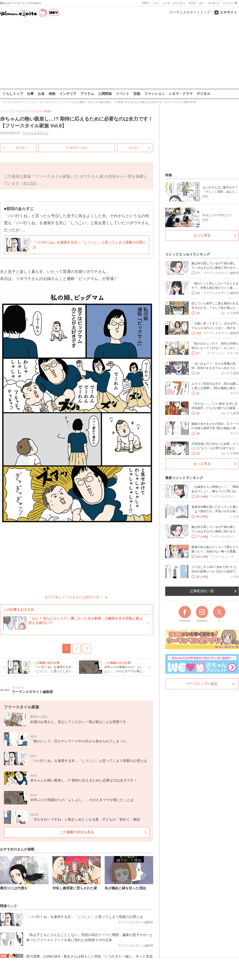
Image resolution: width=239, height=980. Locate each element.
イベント (123, 94)
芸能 (137, 94)
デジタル (203, 94)
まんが (192, 3)
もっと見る (202, 235)
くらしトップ (13, 94)
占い (202, 3)
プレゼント (214, 3)
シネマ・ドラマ (181, 94)
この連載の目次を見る (77, 832)
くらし (156, 3)
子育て (145, 3)
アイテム (87, 94)
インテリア (68, 94)
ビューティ (179, 3)
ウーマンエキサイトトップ (190, 12)
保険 (52, 94)
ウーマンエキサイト (36, 133)
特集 (169, 175)
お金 (41, 94)
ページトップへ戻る (202, 684)
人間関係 (105, 94)
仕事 (30, 94)
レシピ (166, 3)
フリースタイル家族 (38, 111)
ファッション (154, 94)
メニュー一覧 (230, 3)
